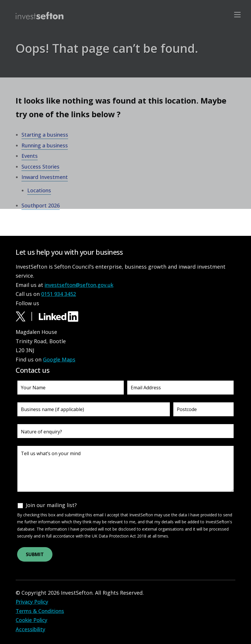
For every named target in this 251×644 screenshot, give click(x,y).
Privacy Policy (32, 602)
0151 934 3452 (59, 294)
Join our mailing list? (51, 505)
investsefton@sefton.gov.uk (79, 285)
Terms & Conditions (40, 611)
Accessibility (30, 629)
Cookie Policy (31, 620)
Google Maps (59, 359)
